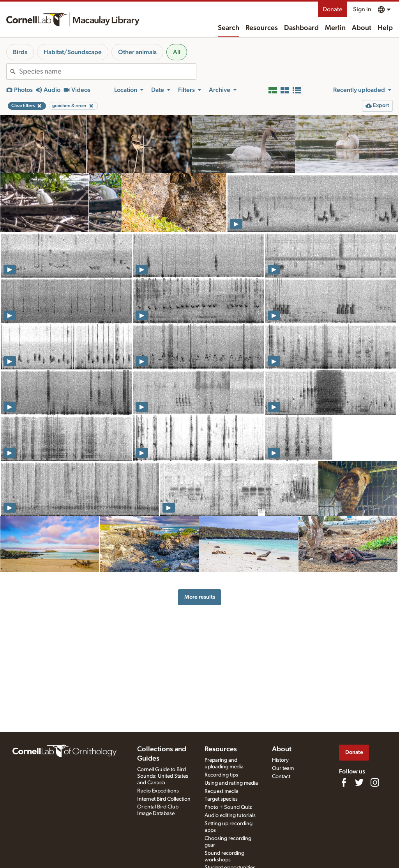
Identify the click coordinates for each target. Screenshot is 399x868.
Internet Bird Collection (164, 799)
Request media (222, 791)
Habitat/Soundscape (73, 52)
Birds (20, 52)
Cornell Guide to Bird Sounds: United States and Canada (163, 776)
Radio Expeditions (158, 791)
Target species (221, 799)
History (280, 760)
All (177, 52)
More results (200, 597)
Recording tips (221, 775)
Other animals (137, 52)
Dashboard (301, 28)
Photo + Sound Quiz (228, 807)
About (362, 28)
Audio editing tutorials (230, 815)
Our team (283, 768)
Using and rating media (231, 783)
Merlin (335, 28)
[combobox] (108, 72)
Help (385, 28)
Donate (332, 9)
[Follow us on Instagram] (375, 782)
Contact (281, 777)
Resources (262, 28)
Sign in (362, 9)
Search (229, 28)
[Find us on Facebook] (344, 782)
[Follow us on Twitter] (359, 782)
